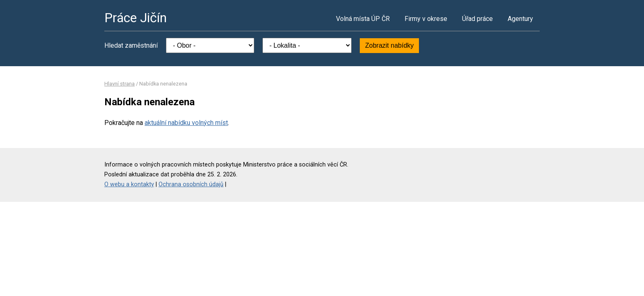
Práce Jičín (136, 18)
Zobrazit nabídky (389, 45)
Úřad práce (477, 19)
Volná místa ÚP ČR (363, 19)
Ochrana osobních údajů (191, 184)
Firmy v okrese (426, 19)
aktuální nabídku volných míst (186, 123)
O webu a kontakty (129, 184)
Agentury (520, 19)
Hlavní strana (120, 84)
